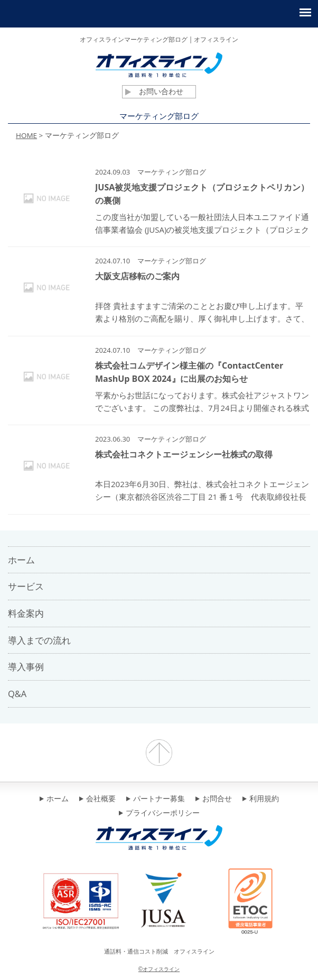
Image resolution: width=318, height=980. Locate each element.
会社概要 (97, 799)
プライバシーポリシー (159, 813)
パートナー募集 (156, 799)
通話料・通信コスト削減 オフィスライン (159, 951)
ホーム (54, 799)
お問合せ (214, 799)
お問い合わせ (154, 91)
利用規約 (261, 799)
